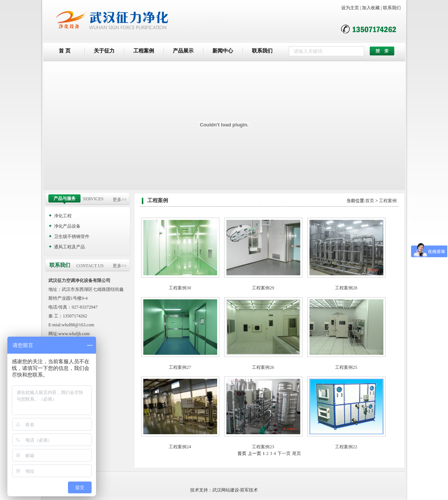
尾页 (297, 453)
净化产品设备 (67, 226)
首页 (370, 201)
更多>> (120, 200)
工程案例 (144, 51)
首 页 (65, 51)
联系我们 (392, 8)
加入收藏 (371, 8)
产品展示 (183, 51)
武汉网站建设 (226, 490)
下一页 (284, 453)
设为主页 (350, 8)
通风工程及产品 (69, 247)
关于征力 (104, 51)
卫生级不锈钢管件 (72, 237)
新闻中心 (223, 51)
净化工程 (63, 216)
